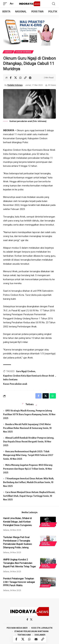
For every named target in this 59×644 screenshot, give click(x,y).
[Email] (36, 639)
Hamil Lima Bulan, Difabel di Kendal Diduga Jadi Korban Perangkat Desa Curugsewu (17, 522)
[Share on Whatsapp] (20, 78)
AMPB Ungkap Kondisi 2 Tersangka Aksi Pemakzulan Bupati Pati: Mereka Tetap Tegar (20, 563)
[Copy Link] (25, 78)
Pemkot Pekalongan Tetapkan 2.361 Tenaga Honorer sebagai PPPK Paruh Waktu (19, 582)
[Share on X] (16, 78)
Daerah (8, 52)
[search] (54, 4)
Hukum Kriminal (24, 52)
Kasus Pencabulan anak (15, 384)
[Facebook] (27, 619)
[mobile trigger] (6, 4)
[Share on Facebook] (11, 78)
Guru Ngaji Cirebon (26, 371)
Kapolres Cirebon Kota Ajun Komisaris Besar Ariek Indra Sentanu (29, 378)
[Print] (30, 78)
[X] (31, 619)
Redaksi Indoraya (15, 85)
